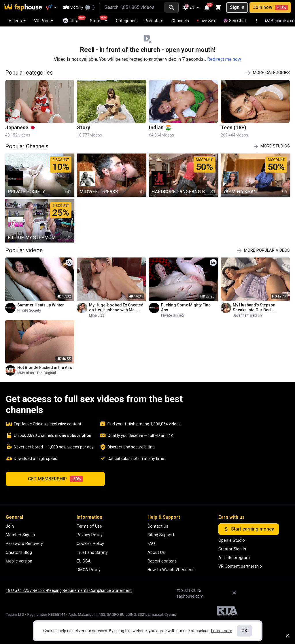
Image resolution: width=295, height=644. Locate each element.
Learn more (222, 631)
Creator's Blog (19, 552)
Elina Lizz (97, 315)
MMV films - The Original (37, 373)
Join (10, 526)
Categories (126, 21)
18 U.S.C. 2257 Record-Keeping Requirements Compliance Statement (69, 590)
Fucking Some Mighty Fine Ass (186, 307)
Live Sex (206, 21)
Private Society (29, 310)
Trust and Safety (92, 552)
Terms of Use (89, 526)
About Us (156, 552)
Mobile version (19, 561)
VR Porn (44, 21)
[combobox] (132, 7)
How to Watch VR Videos (171, 570)
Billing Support (161, 535)
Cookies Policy (90, 543)
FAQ (151, 543)
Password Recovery (24, 543)
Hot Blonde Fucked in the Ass (45, 368)
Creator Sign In (232, 549)
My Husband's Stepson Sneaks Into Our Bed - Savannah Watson (254, 308)
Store (99, 19)
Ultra (73, 20)
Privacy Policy (90, 535)
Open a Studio (232, 540)
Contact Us (158, 526)
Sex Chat (235, 21)
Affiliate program (234, 558)
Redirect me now (224, 59)
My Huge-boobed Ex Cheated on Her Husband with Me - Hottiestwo (116, 308)
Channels (180, 21)
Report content (162, 561)
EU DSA (84, 561)
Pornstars (154, 21)
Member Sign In (20, 535)
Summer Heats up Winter (41, 305)
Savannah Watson (247, 315)
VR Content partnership (240, 566)
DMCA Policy (89, 570)
